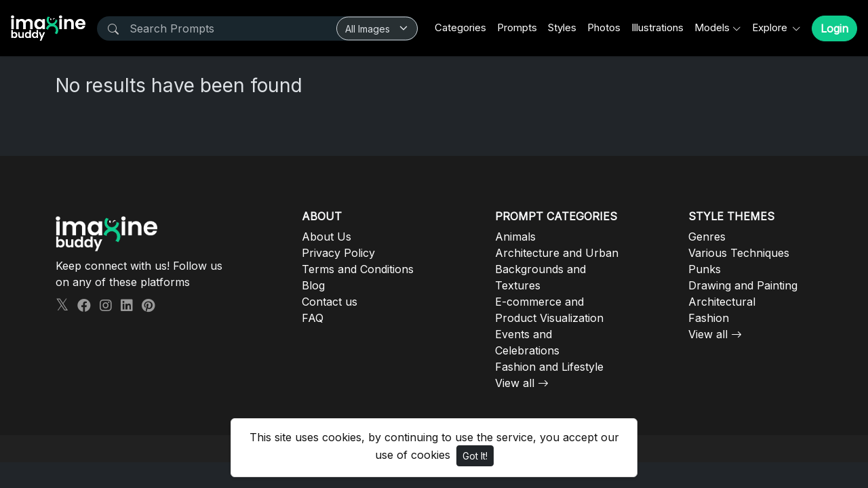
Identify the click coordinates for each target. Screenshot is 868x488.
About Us (327, 237)
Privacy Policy (338, 253)
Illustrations (657, 27)
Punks (705, 269)
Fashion (709, 318)
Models (712, 27)
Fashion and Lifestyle (549, 367)
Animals (515, 237)
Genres (707, 237)
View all (515, 383)
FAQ (313, 318)
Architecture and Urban (557, 253)
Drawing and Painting (743, 285)
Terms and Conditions (358, 269)
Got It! (475, 456)
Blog (313, 285)
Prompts (517, 27)
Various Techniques (739, 253)
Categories (460, 27)
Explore (771, 27)
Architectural (722, 302)
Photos (604, 27)
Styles (562, 27)
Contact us (330, 302)
